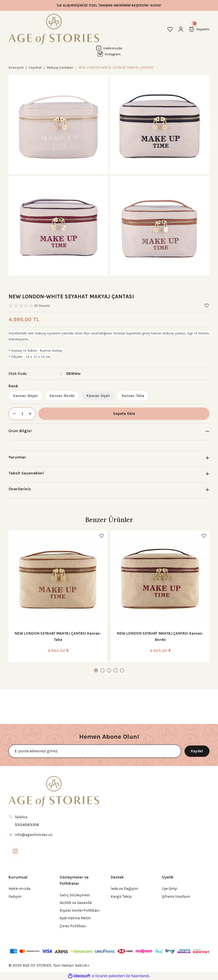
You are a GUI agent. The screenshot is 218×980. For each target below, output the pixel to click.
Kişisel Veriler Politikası (80, 910)
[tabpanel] (58, 596)
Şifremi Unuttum (176, 896)
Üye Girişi (169, 889)
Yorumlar (17, 457)
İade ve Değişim (124, 889)
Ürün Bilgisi (20, 431)
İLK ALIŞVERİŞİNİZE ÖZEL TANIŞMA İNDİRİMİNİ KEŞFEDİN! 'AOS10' (109, 5)
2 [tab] (102, 670)
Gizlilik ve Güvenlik (76, 903)
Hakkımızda (19, 889)
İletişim (15, 896)
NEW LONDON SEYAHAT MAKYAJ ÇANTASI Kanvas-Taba (58, 636)
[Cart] (199, 29)
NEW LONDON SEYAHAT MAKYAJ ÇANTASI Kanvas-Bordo (160, 636)
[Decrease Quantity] (12, 414)
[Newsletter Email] (95, 751)
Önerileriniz (20, 489)
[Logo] (54, 29)
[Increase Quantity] (32, 414)
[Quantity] (22, 414)
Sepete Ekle (124, 414)
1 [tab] (96, 670)
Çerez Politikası (73, 926)
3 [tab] (109, 670)
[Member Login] (181, 29)
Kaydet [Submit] (197, 751)
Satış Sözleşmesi (75, 895)
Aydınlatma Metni (75, 918)
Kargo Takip (121, 896)
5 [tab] (122, 670)
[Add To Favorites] (207, 306)
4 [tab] (116, 670)
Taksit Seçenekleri (26, 473)
